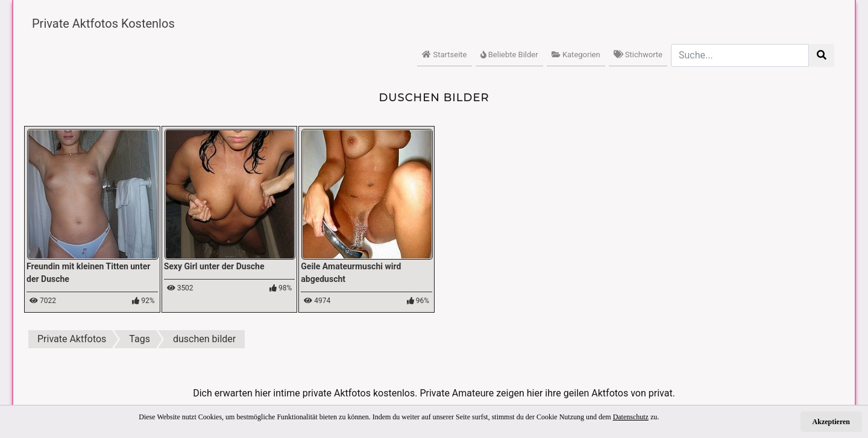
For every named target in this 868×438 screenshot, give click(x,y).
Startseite (444, 55)
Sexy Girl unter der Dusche (214, 266)
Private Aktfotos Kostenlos (103, 23)
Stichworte (638, 55)
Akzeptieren (831, 422)
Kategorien (576, 55)
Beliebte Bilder (509, 55)
